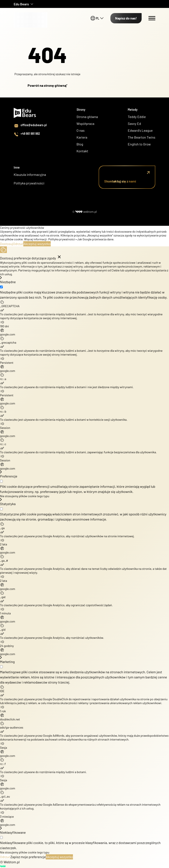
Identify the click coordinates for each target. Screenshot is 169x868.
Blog (80, 144)
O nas (81, 130)
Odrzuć (18, 244)
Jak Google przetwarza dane (95, 239)
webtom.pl (86, 212)
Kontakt (82, 151)
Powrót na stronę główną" (47, 85)
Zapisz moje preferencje (28, 857)
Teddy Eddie (137, 117)
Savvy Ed (134, 123)
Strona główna (87, 117)
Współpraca (86, 123)
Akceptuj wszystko (37, 244)
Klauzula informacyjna (30, 174)
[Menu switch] (152, 18)
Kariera (82, 137)
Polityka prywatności (29, 183)
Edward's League (140, 130)
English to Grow (139, 144)
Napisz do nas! (126, 18)
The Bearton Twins (142, 137)
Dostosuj (7, 244)
